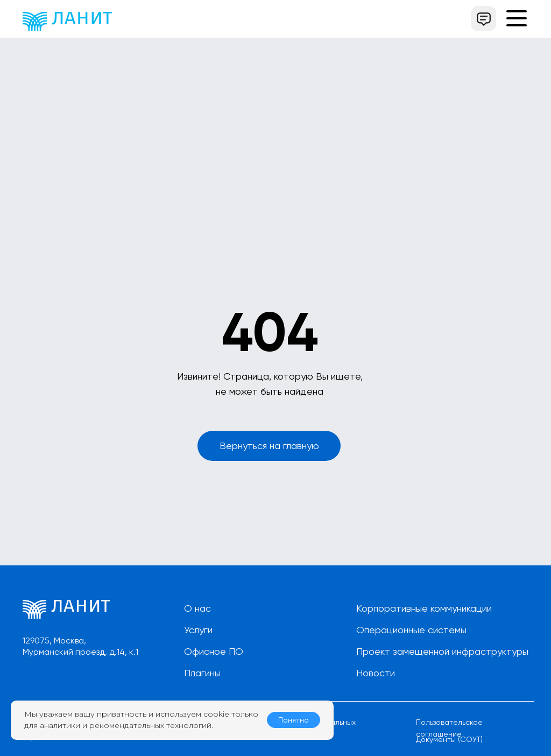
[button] (483, 19)
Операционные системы (411, 630)
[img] (67, 22)
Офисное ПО (214, 651)
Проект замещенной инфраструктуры (442, 651)
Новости (376, 673)
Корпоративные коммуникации (424, 608)
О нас (197, 608)
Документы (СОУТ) (449, 739)
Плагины (202, 673)
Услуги (198, 630)
